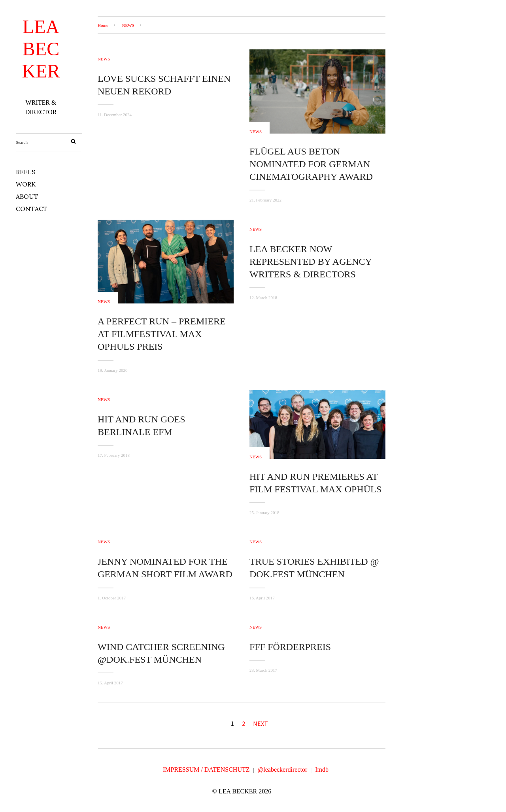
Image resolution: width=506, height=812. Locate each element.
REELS (25, 172)
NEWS (128, 25)
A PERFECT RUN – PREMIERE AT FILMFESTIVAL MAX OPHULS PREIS (162, 334)
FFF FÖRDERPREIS (290, 647)
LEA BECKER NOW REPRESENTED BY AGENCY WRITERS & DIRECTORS (311, 262)
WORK (26, 184)
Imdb (322, 770)
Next (261, 723)
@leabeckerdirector (283, 770)
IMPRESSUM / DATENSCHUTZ (206, 770)
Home (103, 25)
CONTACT (32, 209)
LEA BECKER (41, 49)
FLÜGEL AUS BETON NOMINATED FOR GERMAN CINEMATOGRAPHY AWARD (311, 164)
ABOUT (27, 196)
